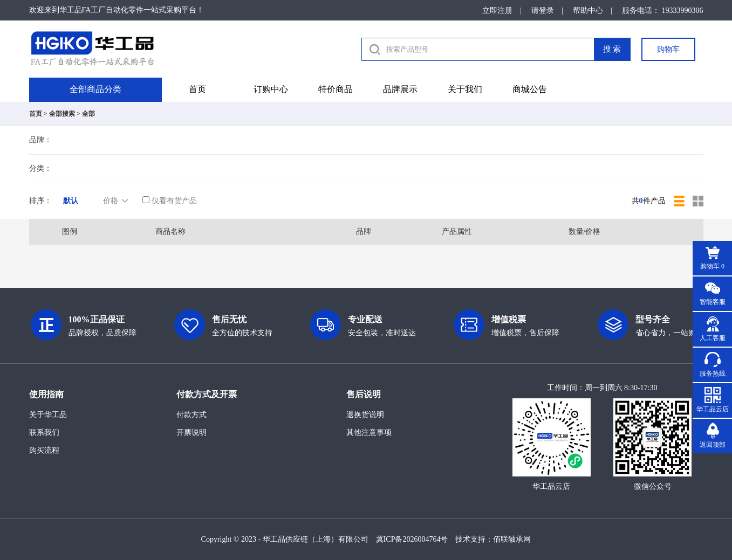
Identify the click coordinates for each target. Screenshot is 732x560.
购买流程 (44, 450)
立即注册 (497, 11)
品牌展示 (400, 89)
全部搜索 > (65, 114)
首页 (197, 89)
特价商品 (336, 89)
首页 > (38, 114)
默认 (71, 201)
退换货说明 (365, 415)
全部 (88, 114)
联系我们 (44, 433)
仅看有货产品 (170, 201)
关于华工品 (48, 415)
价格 (117, 201)
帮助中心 (588, 11)
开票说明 (191, 433)
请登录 (543, 11)
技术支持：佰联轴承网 (493, 539)
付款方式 (191, 415)
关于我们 (465, 89)
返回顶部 (713, 445)
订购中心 (271, 89)
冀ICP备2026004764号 (412, 539)
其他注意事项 (369, 433)
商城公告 (530, 89)
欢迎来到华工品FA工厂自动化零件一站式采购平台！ (117, 10)
